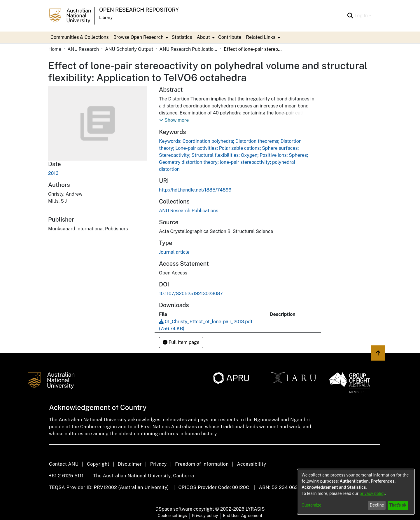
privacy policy (372, 493)
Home (55, 49)
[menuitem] (140, 37)
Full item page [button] (181, 342)
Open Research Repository (139, 10)
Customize (311, 505)
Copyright (98, 464)
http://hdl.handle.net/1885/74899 (195, 190)
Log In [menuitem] (361, 16)
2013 (53, 173)
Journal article (174, 252)
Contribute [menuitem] (230, 37)
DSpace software (174, 509)
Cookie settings (172, 516)
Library (106, 18)
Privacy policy (205, 516)
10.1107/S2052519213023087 (191, 294)
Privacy (159, 464)
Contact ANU (64, 464)
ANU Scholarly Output (129, 49)
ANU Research (83, 49)
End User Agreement (243, 516)
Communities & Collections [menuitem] (80, 37)
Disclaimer (130, 464)
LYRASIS (255, 509)
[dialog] (356, 492)
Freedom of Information (202, 464)
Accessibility (251, 464)
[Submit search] (350, 16)
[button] (174, 120)
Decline (377, 505)
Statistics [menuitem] (182, 37)
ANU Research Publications (188, 49)
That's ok (398, 505)
